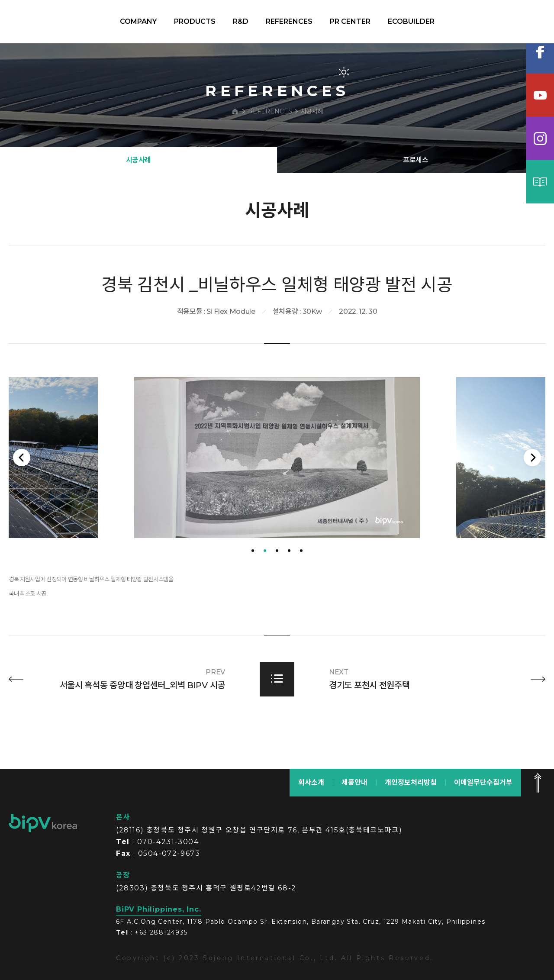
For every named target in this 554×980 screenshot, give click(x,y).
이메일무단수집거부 (483, 782)
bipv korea (43, 823)
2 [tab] (265, 593)
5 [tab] (301, 593)
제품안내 (354, 782)
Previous (24, 500)
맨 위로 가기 (538, 783)
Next (530, 500)
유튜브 (540, 95)
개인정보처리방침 (411, 782)
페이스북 (540, 52)
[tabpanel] (277, 500)
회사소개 (311, 782)
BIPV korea (54, 22)
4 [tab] (289, 593)
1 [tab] (253, 593)
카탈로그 (540, 182)
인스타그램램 (540, 139)
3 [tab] (277, 593)
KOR (503, 22)
